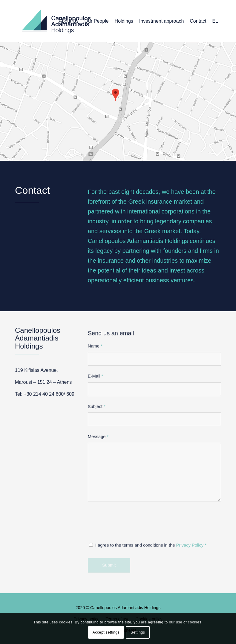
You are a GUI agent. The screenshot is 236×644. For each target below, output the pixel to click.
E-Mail (96, 429)
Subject (97, 459)
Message (98, 489)
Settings (138, 632)
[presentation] (133, 579)
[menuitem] (69, 21)
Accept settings (106, 632)
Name (95, 398)
